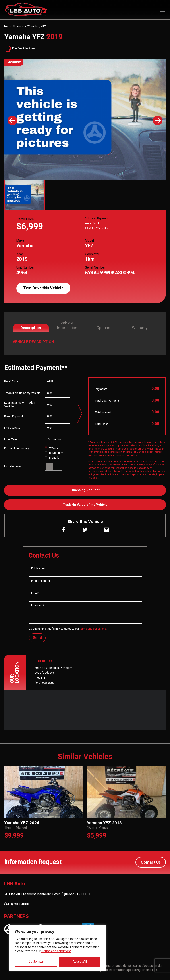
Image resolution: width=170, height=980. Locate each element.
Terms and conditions (56, 951)
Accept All (80, 962)
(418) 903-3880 (44, 683)
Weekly (51, 448)
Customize (36, 962)
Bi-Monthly (54, 453)
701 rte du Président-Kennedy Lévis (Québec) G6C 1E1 (53, 673)
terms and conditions (93, 629)
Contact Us (151, 862)
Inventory (20, 27)
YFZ (43, 27)
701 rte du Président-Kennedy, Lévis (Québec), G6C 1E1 (47, 894)
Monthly (52, 458)
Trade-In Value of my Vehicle (85, 505)
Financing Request (85, 490)
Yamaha (33, 27)
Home (8, 27)
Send (37, 638)
